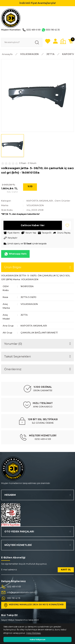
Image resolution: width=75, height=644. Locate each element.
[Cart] (71, 41)
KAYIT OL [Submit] (66, 570)
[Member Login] (55, 41)
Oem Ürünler (62, 201)
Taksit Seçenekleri (17, 356)
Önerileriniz (13, 369)
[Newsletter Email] (37, 571)
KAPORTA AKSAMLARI (40, 201)
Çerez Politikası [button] (34, 633)
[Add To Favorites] (67, 225)
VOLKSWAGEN (35, 205)
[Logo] (11, 18)
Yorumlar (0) (13, 344)
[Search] (22, 42)
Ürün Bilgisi (13, 267)
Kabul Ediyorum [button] (38, 639)
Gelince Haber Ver (33, 225)
